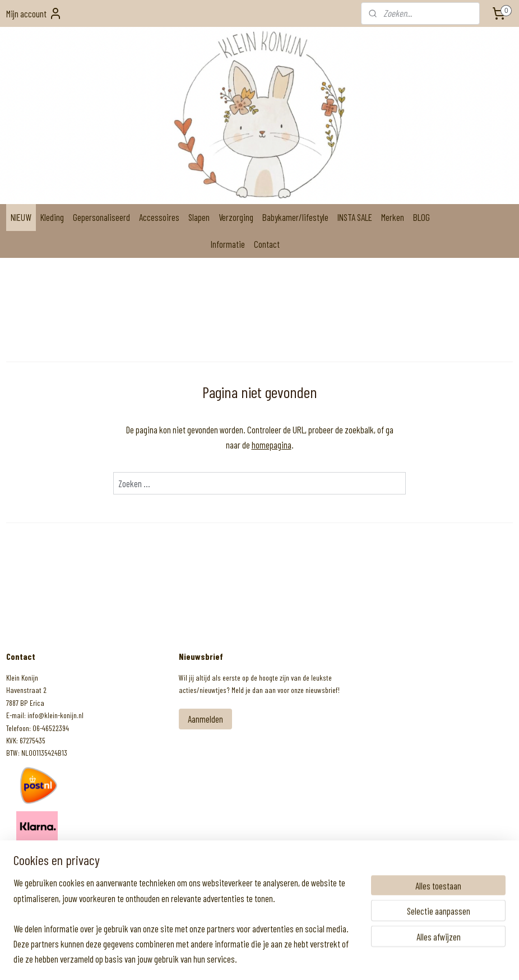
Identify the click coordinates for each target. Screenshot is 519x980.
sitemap (230, 960)
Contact (267, 244)
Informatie (228, 244)
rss (245, 960)
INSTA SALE (355, 217)
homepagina (272, 445)
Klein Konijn (35, 861)
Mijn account (34, 13)
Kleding (52, 217)
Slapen (199, 217)
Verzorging (236, 217)
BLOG (421, 217)
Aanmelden (205, 719)
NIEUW (21, 217)
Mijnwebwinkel (339, 960)
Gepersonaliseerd (101, 217)
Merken (393, 217)
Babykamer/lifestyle (295, 217)
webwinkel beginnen (273, 960)
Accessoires (159, 217)
